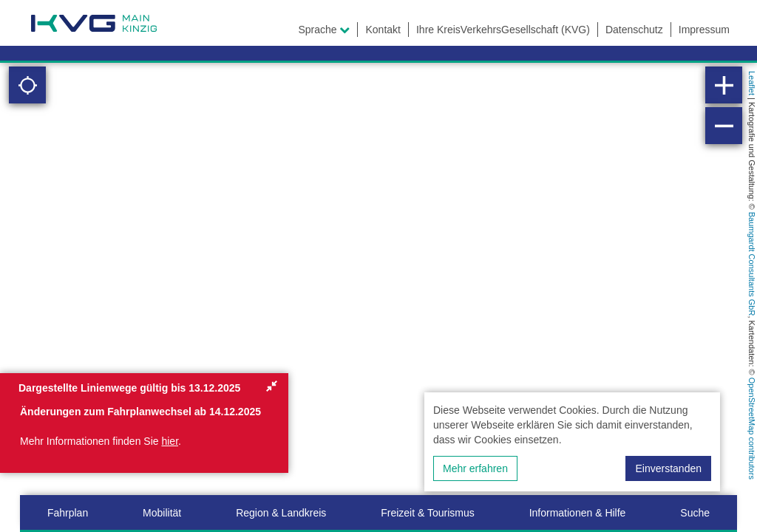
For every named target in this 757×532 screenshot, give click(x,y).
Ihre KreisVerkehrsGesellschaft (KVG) (503, 30)
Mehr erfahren (475, 468)
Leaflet (752, 83)
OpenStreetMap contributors (752, 429)
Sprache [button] (324, 30)
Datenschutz (634, 30)
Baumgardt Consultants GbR (752, 264)
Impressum (704, 30)
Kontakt (383, 30)
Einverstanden (668, 468)
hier (170, 441)
